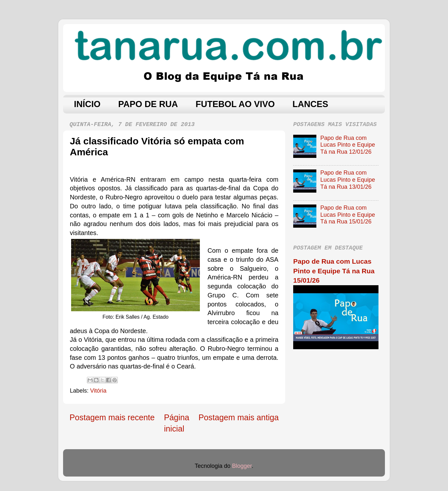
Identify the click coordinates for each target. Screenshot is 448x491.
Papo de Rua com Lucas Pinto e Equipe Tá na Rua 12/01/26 (348, 145)
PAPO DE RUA (148, 104)
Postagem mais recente (112, 417)
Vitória (98, 391)
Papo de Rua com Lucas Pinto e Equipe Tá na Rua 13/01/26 (348, 180)
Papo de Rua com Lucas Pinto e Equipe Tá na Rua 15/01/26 (348, 215)
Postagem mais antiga (239, 417)
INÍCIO (87, 104)
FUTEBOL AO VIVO (235, 104)
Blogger (242, 466)
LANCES (310, 104)
